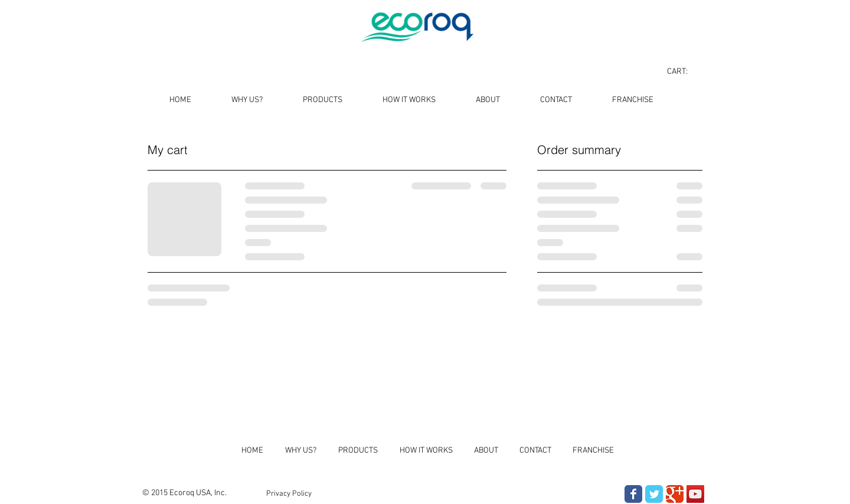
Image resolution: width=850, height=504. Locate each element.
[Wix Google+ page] (675, 494)
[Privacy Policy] (289, 494)
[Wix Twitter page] (654, 494)
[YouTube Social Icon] (695, 494)
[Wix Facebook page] (633, 494)
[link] (684, 71)
